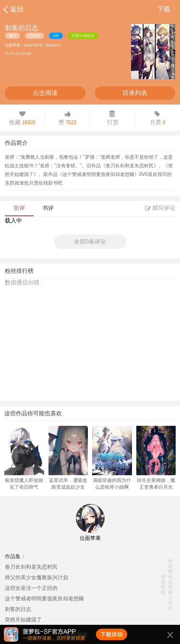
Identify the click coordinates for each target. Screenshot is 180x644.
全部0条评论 (90, 242)
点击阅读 (45, 93)
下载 (164, 9)
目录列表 (135, 93)
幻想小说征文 (83, 36)
